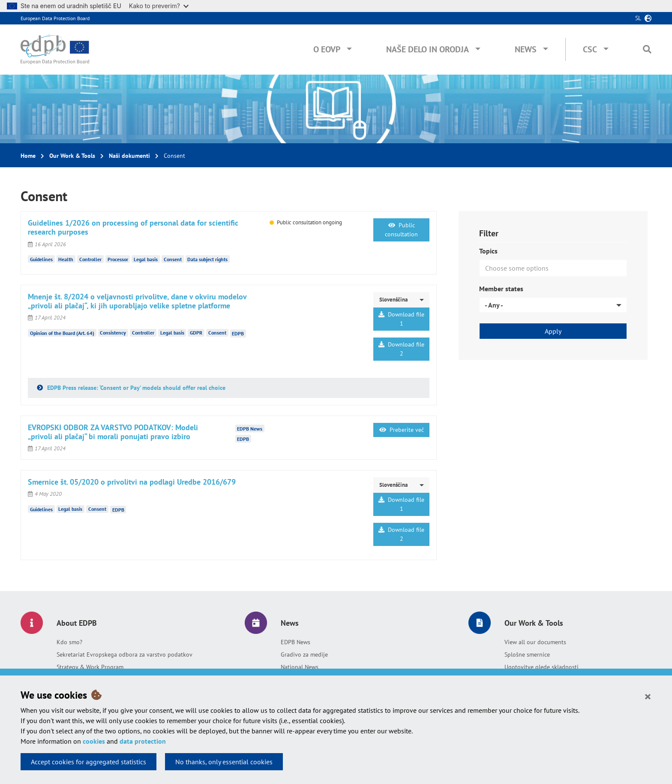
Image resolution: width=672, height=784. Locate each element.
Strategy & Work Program (90, 667)
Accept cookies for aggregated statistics (88, 762)
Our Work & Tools (72, 156)
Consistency (113, 333)
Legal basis (146, 259)
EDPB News (295, 642)
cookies (94, 741)
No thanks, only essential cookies (224, 762)
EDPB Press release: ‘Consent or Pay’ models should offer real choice (135, 388)
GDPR (196, 333)
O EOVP (327, 49)
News (526, 49)
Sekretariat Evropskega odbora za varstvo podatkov (124, 654)
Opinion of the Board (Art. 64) (62, 333)
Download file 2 (401, 349)
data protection (143, 741)
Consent (173, 259)
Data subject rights (207, 259)
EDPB (238, 333)
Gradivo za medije (304, 654)
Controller (90, 259)
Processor (118, 259)
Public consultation (401, 230)
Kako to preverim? (159, 6)
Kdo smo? (69, 642)
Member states (501, 289)
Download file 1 (401, 319)
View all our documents (535, 642)
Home (28, 156)
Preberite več (402, 430)
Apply (553, 331)
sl (638, 18)
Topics (488, 251)
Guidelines (41, 259)
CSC (590, 49)
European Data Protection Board (55, 18)
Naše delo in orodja (427, 49)
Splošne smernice (527, 654)
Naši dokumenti (129, 156)
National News (300, 667)
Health (66, 259)
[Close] (648, 696)
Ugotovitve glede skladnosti (541, 667)
